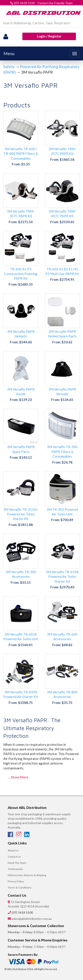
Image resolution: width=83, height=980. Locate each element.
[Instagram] (19, 836)
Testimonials (15, 869)
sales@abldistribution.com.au (32, 919)
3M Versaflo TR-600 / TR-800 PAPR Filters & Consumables (21, 154)
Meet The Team (17, 863)
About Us (13, 850)
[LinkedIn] (27, 836)
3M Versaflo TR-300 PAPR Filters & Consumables (62, 452)
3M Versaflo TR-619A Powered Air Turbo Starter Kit (62, 577)
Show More (20, 777)
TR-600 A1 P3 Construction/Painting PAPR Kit (21, 274)
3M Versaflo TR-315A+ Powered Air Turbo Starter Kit (21, 514)
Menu (9, 53)
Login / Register (49, 36)
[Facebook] (11, 836)
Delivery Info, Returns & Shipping (27, 875)
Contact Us (14, 857)
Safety (9, 67)
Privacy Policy (16, 881)
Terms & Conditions (20, 887)
